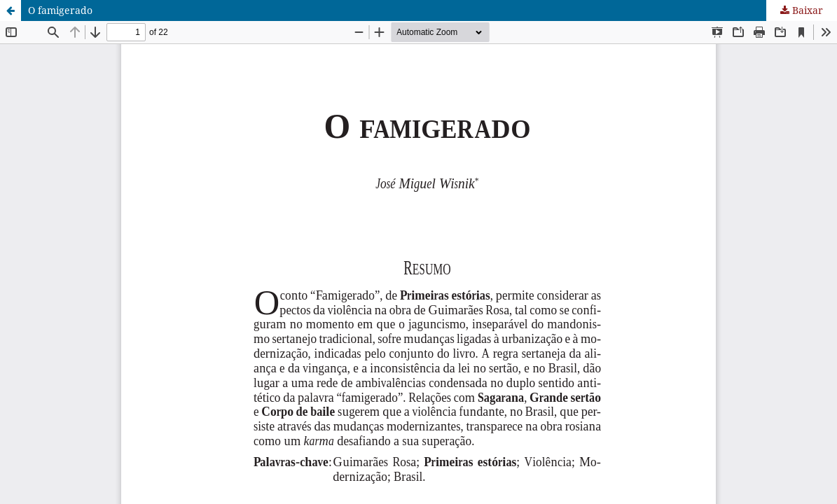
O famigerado (60, 10)
